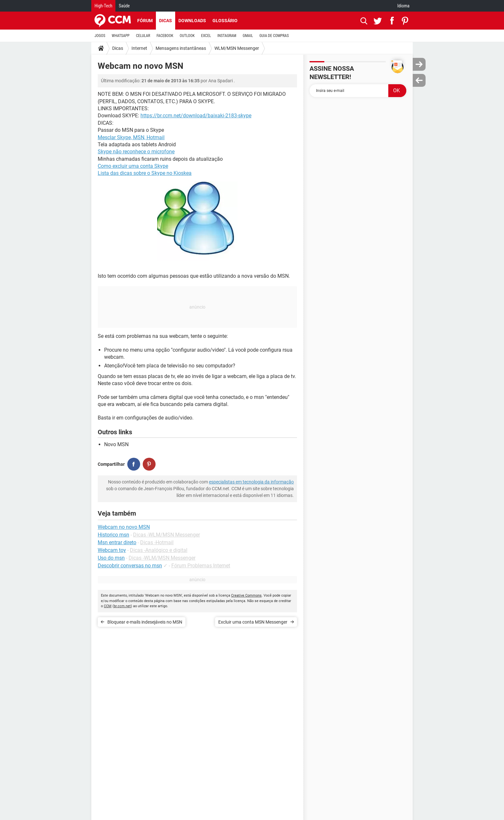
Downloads (192, 21)
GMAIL (248, 36)
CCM (108, 606)
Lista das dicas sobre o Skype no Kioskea (145, 173)
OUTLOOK (187, 36)
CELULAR (143, 36)
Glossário (225, 21)
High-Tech (103, 6)
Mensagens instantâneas (181, 48)
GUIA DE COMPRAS (274, 36)
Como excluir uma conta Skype (133, 166)
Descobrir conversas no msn (130, 566)
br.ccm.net (122, 606)
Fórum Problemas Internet (201, 566)
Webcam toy (112, 550)
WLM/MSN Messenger (237, 48)
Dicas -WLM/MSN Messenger (166, 535)
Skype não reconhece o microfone (136, 152)
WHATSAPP (121, 36)
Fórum (145, 21)
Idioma (403, 6)
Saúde (124, 6)
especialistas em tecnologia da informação (251, 482)
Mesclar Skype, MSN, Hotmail (131, 137)
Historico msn (113, 535)
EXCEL (206, 36)
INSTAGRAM (227, 36)
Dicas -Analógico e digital (159, 550)
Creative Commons (246, 595)
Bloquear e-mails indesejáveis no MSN (145, 622)
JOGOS (100, 36)
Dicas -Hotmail (157, 542)
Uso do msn (111, 558)
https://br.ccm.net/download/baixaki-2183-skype (196, 116)
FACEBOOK (165, 36)
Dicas (166, 21)
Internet (139, 48)
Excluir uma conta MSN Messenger (253, 622)
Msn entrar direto (117, 542)
